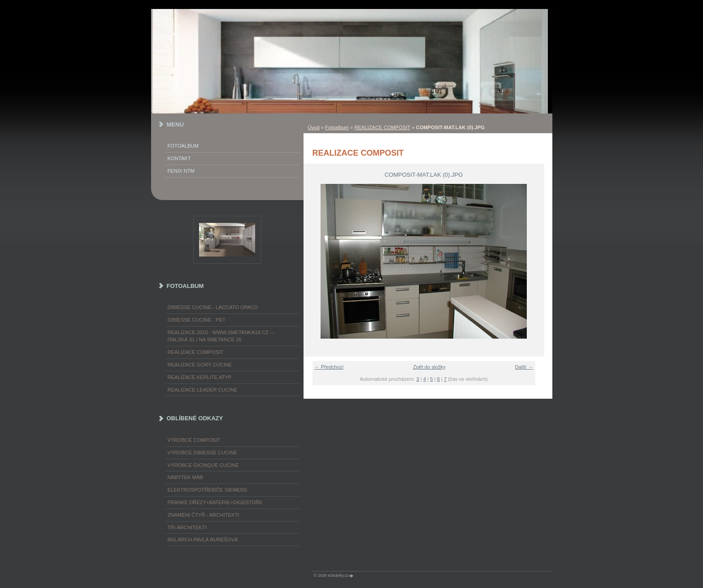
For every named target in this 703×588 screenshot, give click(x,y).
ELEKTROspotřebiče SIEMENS (208, 490)
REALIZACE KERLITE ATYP (200, 377)
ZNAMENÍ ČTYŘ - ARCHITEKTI (204, 515)
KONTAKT (179, 158)
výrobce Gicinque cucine (203, 465)
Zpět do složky (429, 367)
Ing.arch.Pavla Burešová (203, 540)
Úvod (314, 127)
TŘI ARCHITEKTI (187, 527)
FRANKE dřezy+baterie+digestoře (215, 502)
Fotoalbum (337, 127)
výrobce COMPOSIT (194, 440)
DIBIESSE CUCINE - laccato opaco (213, 307)
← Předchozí (329, 367)
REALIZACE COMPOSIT (382, 127)
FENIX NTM (181, 171)
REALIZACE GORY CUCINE (200, 365)
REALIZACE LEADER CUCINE (203, 390)
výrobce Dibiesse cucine (202, 453)
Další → (524, 367)
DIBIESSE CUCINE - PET (197, 320)
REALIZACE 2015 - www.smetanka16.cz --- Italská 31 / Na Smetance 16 (221, 336)
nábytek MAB (186, 477)
